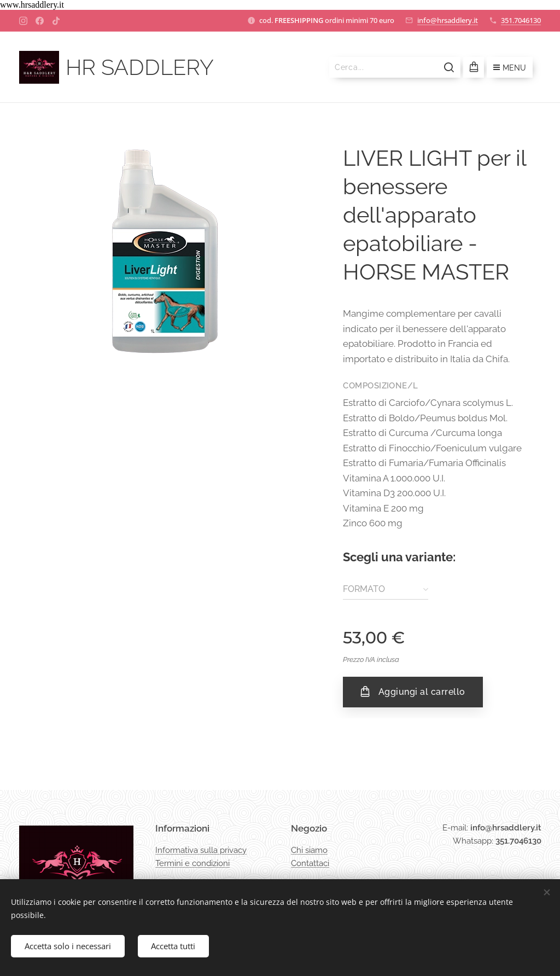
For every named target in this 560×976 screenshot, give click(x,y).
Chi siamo (309, 850)
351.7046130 (521, 20)
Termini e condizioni (192, 863)
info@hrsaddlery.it (448, 20)
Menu (510, 68)
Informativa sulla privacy (201, 850)
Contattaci (310, 863)
